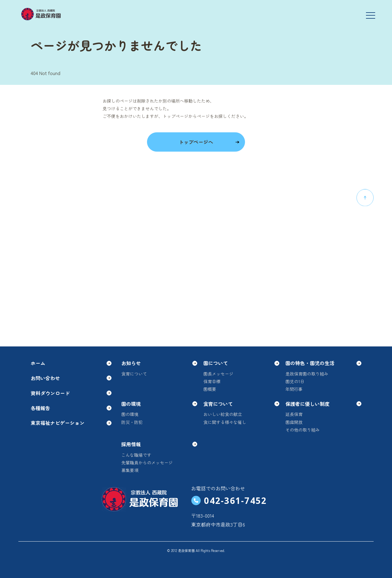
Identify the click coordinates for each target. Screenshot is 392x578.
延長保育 (294, 414)
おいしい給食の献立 (223, 414)
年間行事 (294, 389)
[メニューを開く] (371, 15)
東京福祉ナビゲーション (71, 423)
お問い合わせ (71, 378)
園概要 (210, 389)
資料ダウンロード (71, 393)
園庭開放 (294, 422)
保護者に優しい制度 (323, 404)
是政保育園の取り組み (307, 374)
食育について (134, 374)
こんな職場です (136, 455)
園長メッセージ (218, 374)
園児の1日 (295, 381)
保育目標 (212, 381)
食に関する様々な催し (225, 422)
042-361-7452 (229, 501)
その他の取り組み (303, 430)
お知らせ (159, 363)
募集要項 (130, 470)
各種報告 (71, 408)
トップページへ (209, 142)
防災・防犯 (132, 422)
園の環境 (159, 404)
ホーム (71, 363)
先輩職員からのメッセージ (147, 463)
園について (241, 363)
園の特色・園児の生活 (323, 363)
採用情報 (159, 444)
